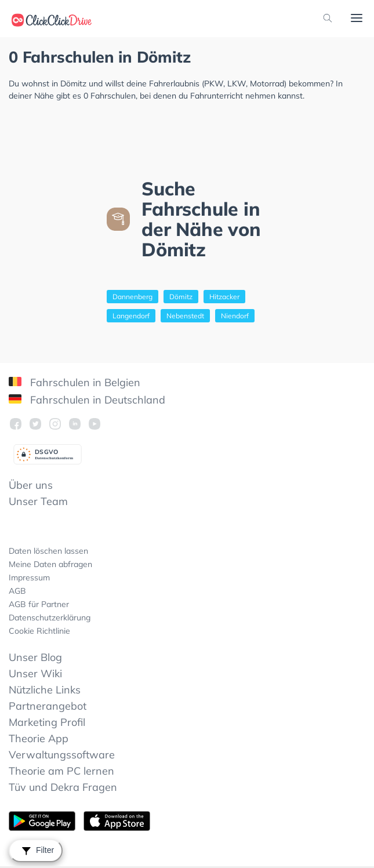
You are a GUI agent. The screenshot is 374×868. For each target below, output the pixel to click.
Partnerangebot (48, 706)
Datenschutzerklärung (50, 618)
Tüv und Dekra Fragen (63, 787)
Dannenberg (132, 297)
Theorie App (39, 738)
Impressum (29, 578)
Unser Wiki (35, 673)
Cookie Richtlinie (39, 631)
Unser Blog (35, 657)
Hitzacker (224, 297)
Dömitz (181, 297)
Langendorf (131, 316)
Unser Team (38, 501)
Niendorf (235, 316)
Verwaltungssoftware (62, 755)
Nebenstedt (185, 316)
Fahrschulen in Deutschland (87, 400)
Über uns (31, 485)
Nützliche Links (45, 690)
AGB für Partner (39, 604)
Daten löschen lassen (48, 551)
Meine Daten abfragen (50, 564)
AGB (17, 591)
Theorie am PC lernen (61, 771)
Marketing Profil (47, 722)
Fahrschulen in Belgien (75, 382)
